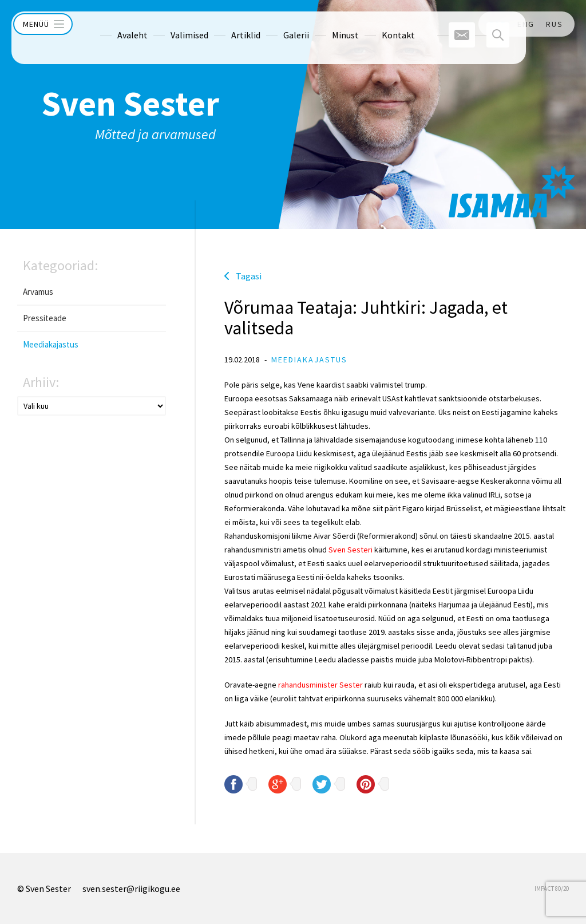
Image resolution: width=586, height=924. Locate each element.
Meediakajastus (51, 344)
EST (498, 24)
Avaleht (111, 24)
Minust (324, 24)
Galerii (274, 24)
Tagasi (249, 276)
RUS (555, 24)
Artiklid (224, 24)
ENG (526, 24)
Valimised (168, 24)
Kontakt (377, 24)
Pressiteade (45, 318)
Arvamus (38, 292)
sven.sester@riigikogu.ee (131, 889)
